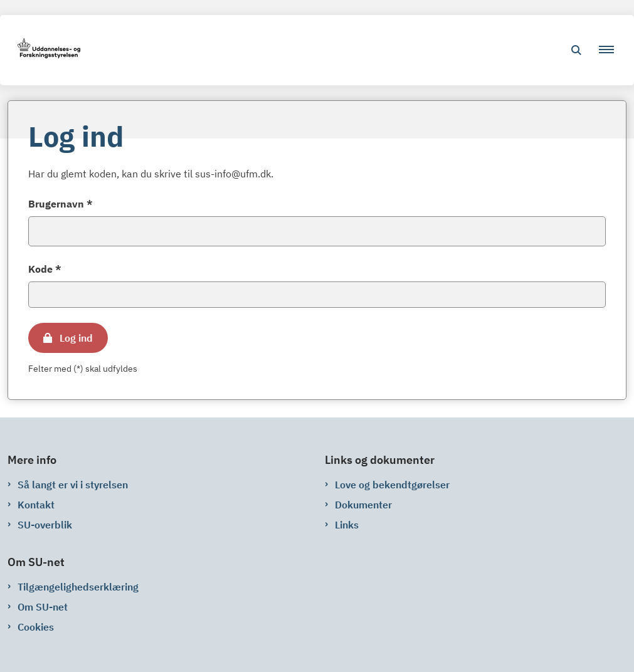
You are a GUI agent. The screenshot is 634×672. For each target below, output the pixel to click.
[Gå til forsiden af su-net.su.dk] (45, 50)
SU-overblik (45, 525)
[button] (611, 50)
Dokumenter (363, 505)
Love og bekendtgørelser (392, 485)
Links (347, 525)
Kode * (45, 269)
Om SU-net (43, 607)
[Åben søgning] (576, 50)
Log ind (76, 338)
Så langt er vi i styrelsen (73, 485)
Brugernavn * (61, 204)
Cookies (36, 627)
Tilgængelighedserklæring (78, 587)
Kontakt (36, 505)
